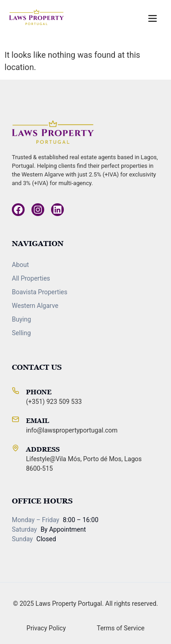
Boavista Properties (40, 292)
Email (38, 420)
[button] (153, 19)
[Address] (16, 448)
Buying (21, 319)
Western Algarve (35, 306)
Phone (39, 392)
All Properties (31, 278)
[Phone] (16, 391)
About (20, 265)
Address (43, 449)
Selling (21, 333)
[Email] (16, 419)
